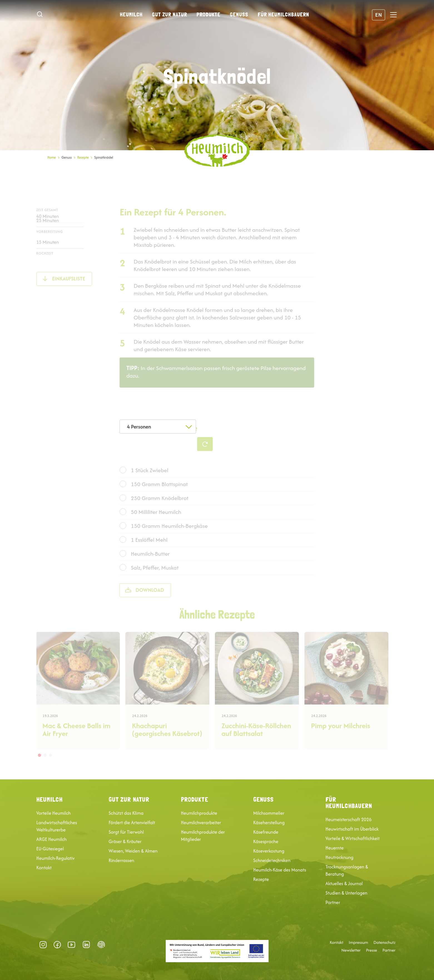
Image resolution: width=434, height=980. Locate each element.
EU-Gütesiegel (50, 849)
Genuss (239, 14)
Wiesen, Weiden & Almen (133, 851)
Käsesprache (266, 841)
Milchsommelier (269, 813)
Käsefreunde (266, 832)
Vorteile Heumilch (54, 813)
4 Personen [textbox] (139, 427)
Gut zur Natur (170, 14)
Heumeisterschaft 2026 (349, 819)
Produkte (209, 14)
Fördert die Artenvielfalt (132, 823)
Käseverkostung (269, 851)
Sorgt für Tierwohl (126, 832)
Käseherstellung (269, 823)
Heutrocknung (339, 857)
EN (379, 15)
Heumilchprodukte (199, 813)
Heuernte (335, 848)
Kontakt (44, 868)
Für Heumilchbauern (283, 14)
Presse (371, 950)
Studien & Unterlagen (347, 893)
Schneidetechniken (272, 860)
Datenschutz (384, 942)
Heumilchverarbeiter (201, 823)
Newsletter (351, 950)
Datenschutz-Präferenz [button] (101, 945)
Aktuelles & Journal (344, 883)
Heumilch (131, 14)
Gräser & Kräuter (125, 841)
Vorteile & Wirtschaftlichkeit (353, 838)
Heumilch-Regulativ (56, 858)
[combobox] (158, 427)
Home (52, 157)
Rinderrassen (121, 860)
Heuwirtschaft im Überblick (352, 829)
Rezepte (83, 157)
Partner (333, 902)
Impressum (358, 942)
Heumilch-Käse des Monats (280, 870)
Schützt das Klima (126, 813)
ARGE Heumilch (52, 839)
